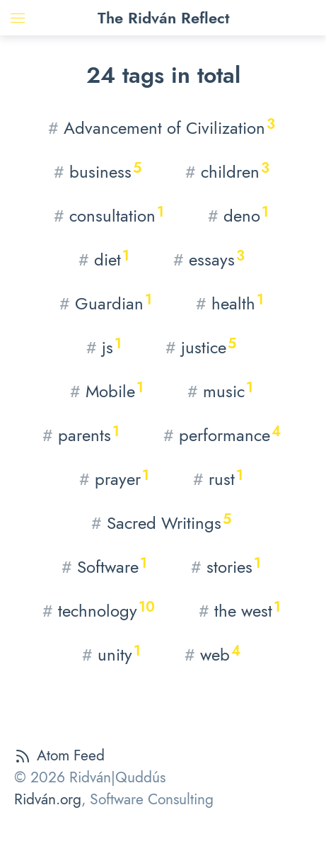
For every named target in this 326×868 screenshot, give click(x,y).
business (98, 171)
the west (240, 610)
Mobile (107, 390)
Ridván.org (48, 799)
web (213, 654)
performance (222, 434)
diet (104, 259)
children (227, 171)
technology (99, 610)
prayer (114, 478)
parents (81, 434)
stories (226, 566)
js (104, 347)
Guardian (106, 303)
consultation (109, 215)
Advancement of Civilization (162, 127)
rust (218, 478)
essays (209, 259)
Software (104, 566)
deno (238, 215)
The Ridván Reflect (163, 18)
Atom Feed (59, 755)
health (230, 303)
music (220, 390)
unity (111, 654)
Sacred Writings (161, 522)
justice (201, 347)
